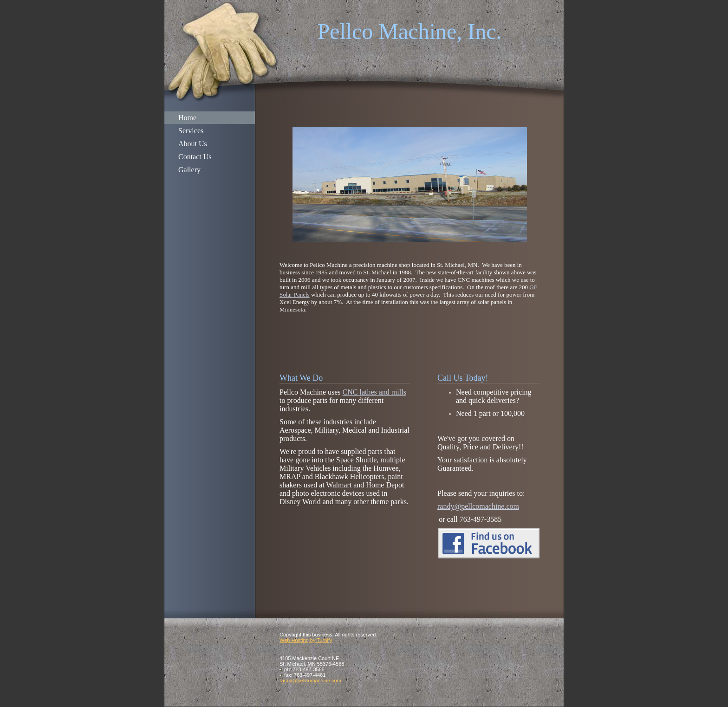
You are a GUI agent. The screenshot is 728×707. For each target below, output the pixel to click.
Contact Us (195, 157)
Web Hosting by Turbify (306, 640)
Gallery (189, 170)
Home (187, 118)
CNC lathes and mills (374, 392)
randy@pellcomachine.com (478, 506)
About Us (193, 144)
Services (191, 131)
